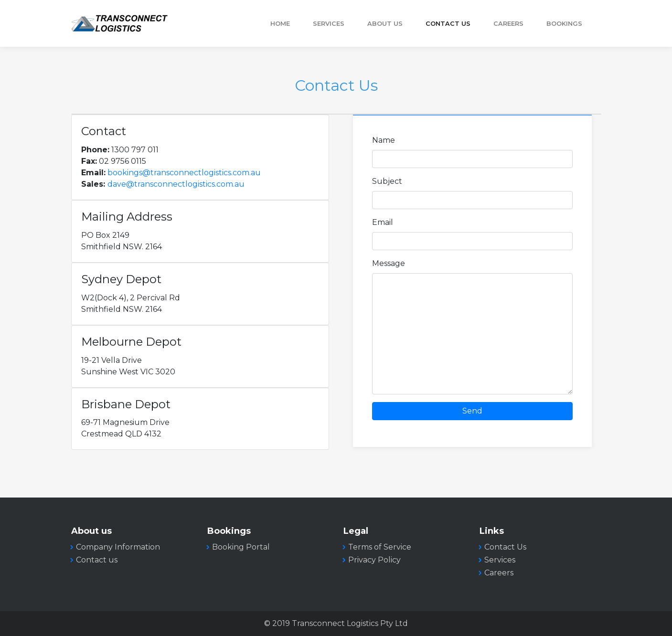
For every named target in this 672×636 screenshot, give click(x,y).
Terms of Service (380, 547)
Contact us (97, 560)
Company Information (118, 547)
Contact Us (448, 24)
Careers (508, 24)
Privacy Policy (374, 560)
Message (389, 263)
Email (383, 222)
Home (280, 24)
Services (329, 24)
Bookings (564, 24)
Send (472, 411)
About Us (385, 24)
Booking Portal (241, 547)
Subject (387, 181)
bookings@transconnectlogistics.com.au (184, 173)
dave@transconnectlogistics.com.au (176, 184)
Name (384, 140)
